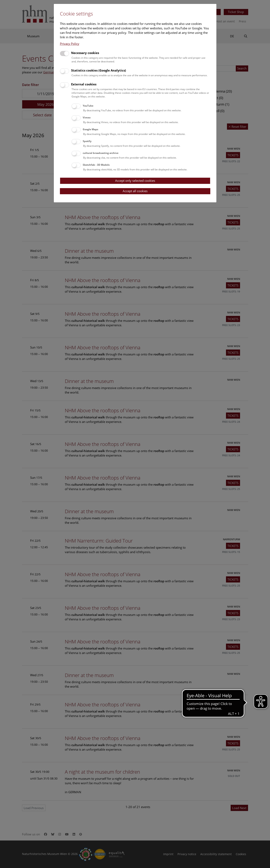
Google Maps (90, 129)
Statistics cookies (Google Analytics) (99, 70)
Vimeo (87, 117)
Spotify (87, 141)
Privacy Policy (70, 44)
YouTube (88, 106)
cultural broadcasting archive (101, 153)
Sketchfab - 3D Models (96, 165)
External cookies (84, 84)
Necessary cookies (85, 53)
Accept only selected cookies (135, 181)
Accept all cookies (135, 191)
